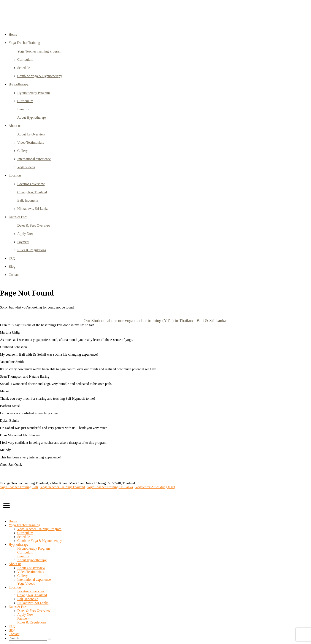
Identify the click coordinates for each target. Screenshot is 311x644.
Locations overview (31, 184)
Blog (12, 266)
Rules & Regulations (32, 250)
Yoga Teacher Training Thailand (63, 487)
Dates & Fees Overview (34, 225)
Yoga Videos (26, 167)
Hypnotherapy (19, 84)
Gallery (22, 151)
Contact (14, 275)
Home (13, 34)
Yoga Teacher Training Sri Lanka (110, 487)
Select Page (10, 514)
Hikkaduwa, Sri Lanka (33, 209)
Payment (23, 242)
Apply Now (25, 234)
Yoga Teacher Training (24, 43)
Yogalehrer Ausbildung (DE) (155, 487)
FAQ (12, 258)
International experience (34, 159)
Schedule (24, 68)
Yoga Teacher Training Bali (19, 487)
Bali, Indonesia (28, 200)
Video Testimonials (31, 142)
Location (15, 175)
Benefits (23, 109)
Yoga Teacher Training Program (39, 51)
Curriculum (25, 60)
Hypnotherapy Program (34, 93)
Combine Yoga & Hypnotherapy (40, 76)
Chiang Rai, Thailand (32, 192)
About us (15, 126)
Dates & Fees (18, 217)
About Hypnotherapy (32, 117)
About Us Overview (31, 134)
